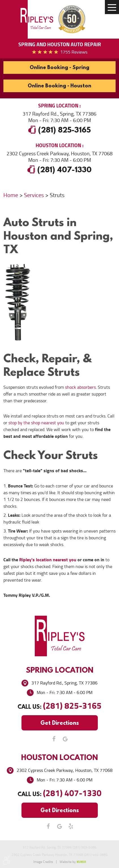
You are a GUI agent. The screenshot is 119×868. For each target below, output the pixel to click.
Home (11, 195)
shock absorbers (80, 387)
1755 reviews (74, 52)
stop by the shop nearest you (36, 423)
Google (65, 739)
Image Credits (43, 862)
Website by (73, 862)
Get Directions (60, 723)
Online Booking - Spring (59, 67)
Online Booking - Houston (59, 86)
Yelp (71, 826)
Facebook (54, 739)
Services (34, 195)
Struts (57, 195)
